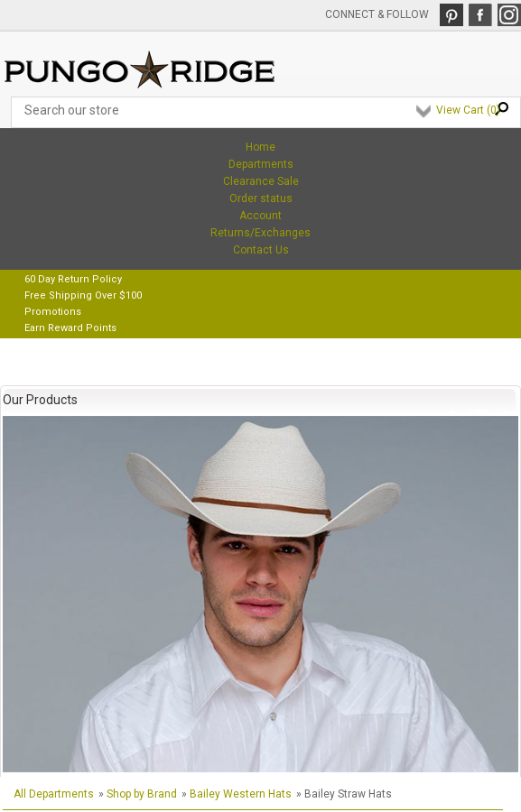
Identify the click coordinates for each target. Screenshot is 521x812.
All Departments (54, 794)
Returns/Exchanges (260, 233)
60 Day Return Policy (73, 279)
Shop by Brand (142, 794)
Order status (261, 198)
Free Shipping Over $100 (83, 295)
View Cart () (468, 110)
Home (260, 147)
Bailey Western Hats (241, 794)
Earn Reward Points (70, 328)
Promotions (53, 312)
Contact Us (261, 250)
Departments (261, 164)
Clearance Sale (261, 181)
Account (260, 216)
